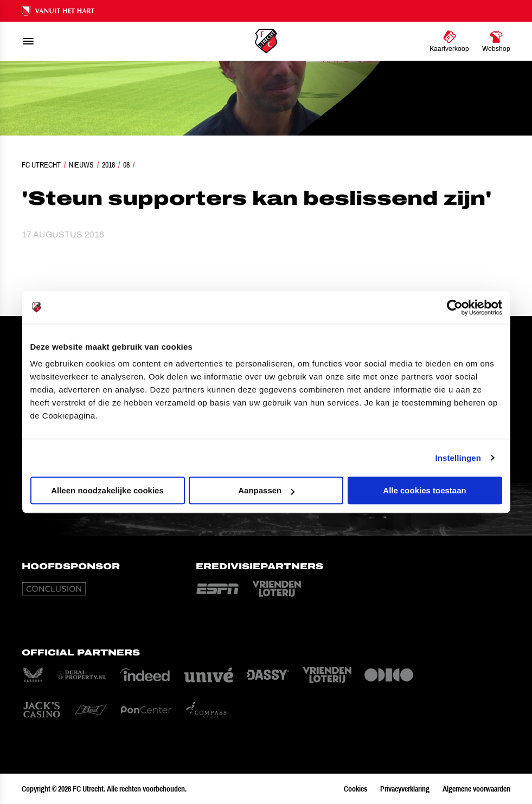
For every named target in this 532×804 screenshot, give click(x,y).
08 (126, 165)
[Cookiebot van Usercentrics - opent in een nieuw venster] (455, 307)
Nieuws (81, 165)
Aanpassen (266, 490)
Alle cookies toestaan (424, 490)
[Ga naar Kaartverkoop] (449, 41)
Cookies (355, 789)
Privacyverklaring (405, 789)
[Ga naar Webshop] (496, 41)
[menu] (28, 41)
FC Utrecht (41, 165)
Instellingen (459, 458)
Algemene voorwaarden (476, 789)
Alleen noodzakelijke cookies (107, 490)
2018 (108, 165)
